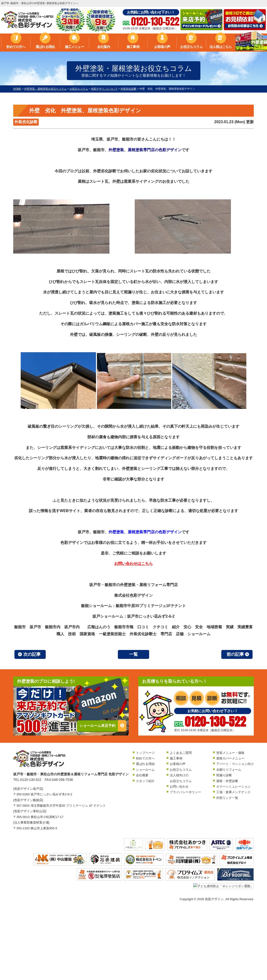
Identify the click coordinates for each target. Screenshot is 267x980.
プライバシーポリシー (185, 792)
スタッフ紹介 (145, 781)
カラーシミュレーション (233, 787)
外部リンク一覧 (227, 798)
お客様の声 (162, 47)
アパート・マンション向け (235, 764)
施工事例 (133, 47)
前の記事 (235, 654)
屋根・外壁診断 (227, 781)
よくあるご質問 (181, 753)
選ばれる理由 (45, 47)
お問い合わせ (179, 787)
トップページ (145, 753)
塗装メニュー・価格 (230, 753)
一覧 (133, 654)
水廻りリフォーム (229, 770)
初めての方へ (16, 47)
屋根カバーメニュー (230, 758)
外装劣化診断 (26, 122)
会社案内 (104, 47)
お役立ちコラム (191, 47)
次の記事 (32, 654)
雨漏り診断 (224, 775)
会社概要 (142, 775)
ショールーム (145, 770)
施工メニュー (74, 47)
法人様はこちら (221, 47)
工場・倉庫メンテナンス (233, 792)
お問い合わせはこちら (133, 564)
